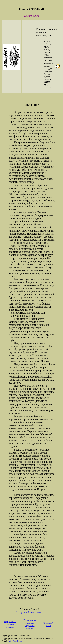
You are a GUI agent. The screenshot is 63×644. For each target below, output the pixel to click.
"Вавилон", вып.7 (48, 624)
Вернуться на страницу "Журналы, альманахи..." (30, 624)
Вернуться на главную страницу (10, 624)
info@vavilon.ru (16, 641)
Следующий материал (28, 612)
